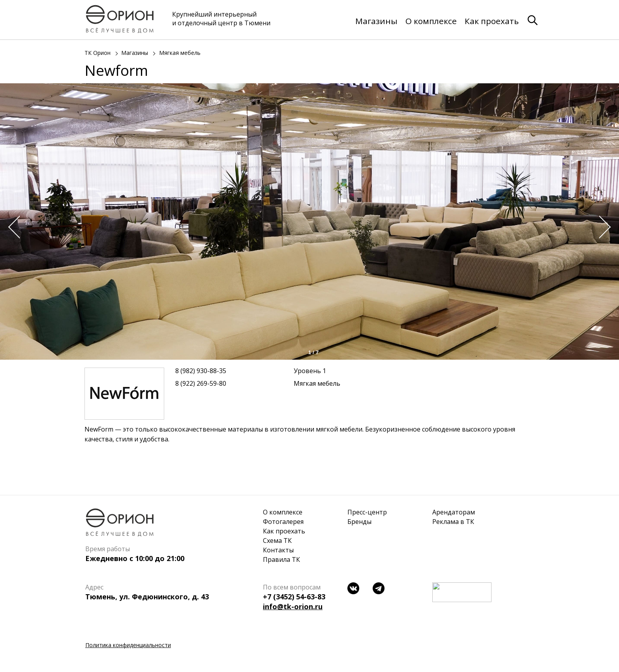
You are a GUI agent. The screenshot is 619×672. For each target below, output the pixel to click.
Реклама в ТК (453, 522)
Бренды (359, 522)
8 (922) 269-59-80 (201, 383)
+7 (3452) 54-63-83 (294, 597)
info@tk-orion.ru (293, 606)
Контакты (278, 550)
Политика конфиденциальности (128, 645)
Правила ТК (281, 559)
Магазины (376, 21)
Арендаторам (454, 512)
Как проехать (492, 21)
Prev (12, 227)
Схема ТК (277, 541)
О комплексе (431, 21)
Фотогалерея (283, 522)
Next (607, 227)
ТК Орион (98, 53)
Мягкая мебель (180, 53)
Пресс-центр (367, 512)
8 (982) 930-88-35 (201, 371)
